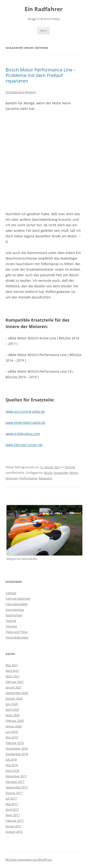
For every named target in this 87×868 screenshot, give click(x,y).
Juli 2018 (11, 759)
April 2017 (12, 809)
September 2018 (17, 754)
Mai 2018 (12, 765)
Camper (11, 593)
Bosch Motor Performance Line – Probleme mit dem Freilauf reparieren (41, 75)
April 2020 (12, 710)
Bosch (48, 473)
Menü (44, 30)
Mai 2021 (12, 665)
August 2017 (14, 793)
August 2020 (14, 698)
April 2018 (12, 771)
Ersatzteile (61, 473)
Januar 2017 (14, 826)
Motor (74, 473)
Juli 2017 (11, 798)
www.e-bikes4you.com (23, 434)
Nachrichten (14, 615)
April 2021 (12, 671)
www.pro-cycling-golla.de (25, 411)
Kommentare (15, 610)
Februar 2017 (15, 821)
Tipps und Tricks (17, 632)
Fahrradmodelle (17, 604)
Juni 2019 (12, 732)
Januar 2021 (14, 687)
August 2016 (14, 832)
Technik (70, 467)
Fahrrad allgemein (18, 598)
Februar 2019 (15, 743)
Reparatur (45, 478)
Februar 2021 (15, 682)
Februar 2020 (15, 721)
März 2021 (13, 676)
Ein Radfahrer (44, 9)
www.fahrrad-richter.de (24, 445)
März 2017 (13, 815)
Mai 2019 (12, 737)
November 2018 (17, 748)
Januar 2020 (14, 726)
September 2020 (17, 693)
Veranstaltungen (17, 637)
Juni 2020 (12, 704)
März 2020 (13, 715)
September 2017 (17, 787)
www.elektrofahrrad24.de (25, 423)
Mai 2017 (12, 804)
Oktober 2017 (15, 782)
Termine (11, 626)
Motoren (12, 478)
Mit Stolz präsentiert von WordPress (29, 860)
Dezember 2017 (16, 776)
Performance (28, 478)
